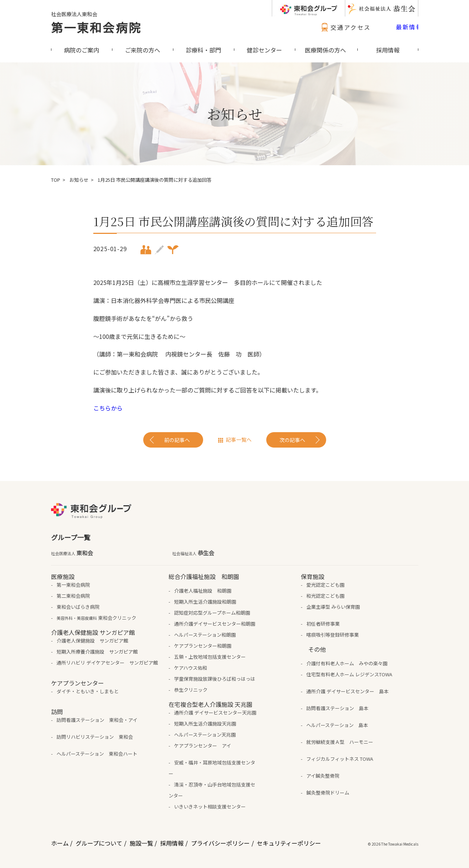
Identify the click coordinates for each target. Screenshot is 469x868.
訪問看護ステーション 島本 (337, 708)
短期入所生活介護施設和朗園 (205, 602)
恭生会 (193, 553)
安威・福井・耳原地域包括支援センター (212, 768)
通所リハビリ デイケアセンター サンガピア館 (107, 663)
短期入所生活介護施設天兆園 (205, 724)
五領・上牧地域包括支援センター (210, 657)
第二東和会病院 (73, 596)
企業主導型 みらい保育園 (333, 607)
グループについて (99, 843)
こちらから (108, 408)
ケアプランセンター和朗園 (203, 646)
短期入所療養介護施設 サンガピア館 (97, 652)
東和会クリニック (96, 618)
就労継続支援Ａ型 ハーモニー (340, 742)
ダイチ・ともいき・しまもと (88, 691)
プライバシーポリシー (220, 843)
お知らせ (79, 180)
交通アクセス (345, 27)
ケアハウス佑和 (191, 668)
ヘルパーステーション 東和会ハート (97, 754)
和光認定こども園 (325, 596)
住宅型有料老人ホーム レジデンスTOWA (349, 674)
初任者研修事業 (323, 624)
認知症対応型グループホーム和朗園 (212, 613)
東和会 (72, 553)
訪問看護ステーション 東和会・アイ (97, 720)
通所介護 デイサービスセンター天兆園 (215, 713)
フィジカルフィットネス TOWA (340, 759)
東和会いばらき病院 (78, 607)
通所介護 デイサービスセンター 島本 (347, 691)
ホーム (60, 843)
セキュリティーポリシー (289, 843)
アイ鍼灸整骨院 (323, 776)
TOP (56, 180)
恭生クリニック (191, 690)
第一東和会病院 (96, 27)
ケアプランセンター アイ (203, 746)
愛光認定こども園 (325, 585)
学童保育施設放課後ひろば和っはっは (215, 679)
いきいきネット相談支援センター (210, 806)
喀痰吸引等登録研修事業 (333, 635)
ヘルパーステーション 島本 (337, 725)
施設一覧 (141, 843)
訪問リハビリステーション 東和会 (95, 737)
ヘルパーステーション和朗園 (205, 635)
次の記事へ (292, 440)
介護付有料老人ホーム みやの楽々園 (347, 663)
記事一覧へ (239, 440)
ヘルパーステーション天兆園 (205, 735)
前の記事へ (177, 440)
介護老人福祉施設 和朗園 (203, 591)
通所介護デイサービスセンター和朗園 (215, 624)
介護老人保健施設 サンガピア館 (92, 641)
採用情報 (172, 843)
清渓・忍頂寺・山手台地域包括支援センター (212, 790)
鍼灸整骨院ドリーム (328, 793)
